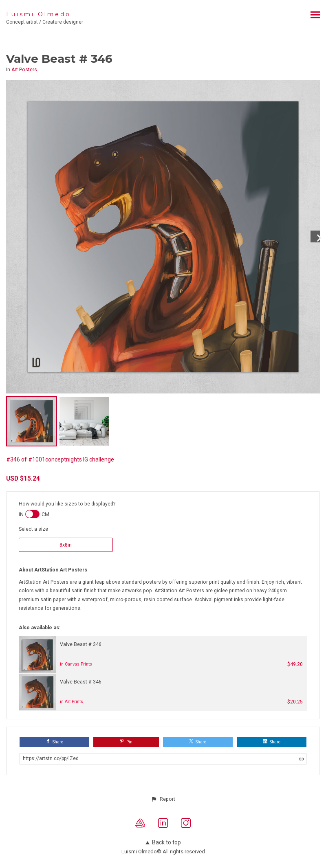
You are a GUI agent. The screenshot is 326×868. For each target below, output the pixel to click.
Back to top (163, 842)
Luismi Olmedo (39, 14)
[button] (163, 799)
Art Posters (24, 70)
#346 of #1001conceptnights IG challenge (60, 459)
